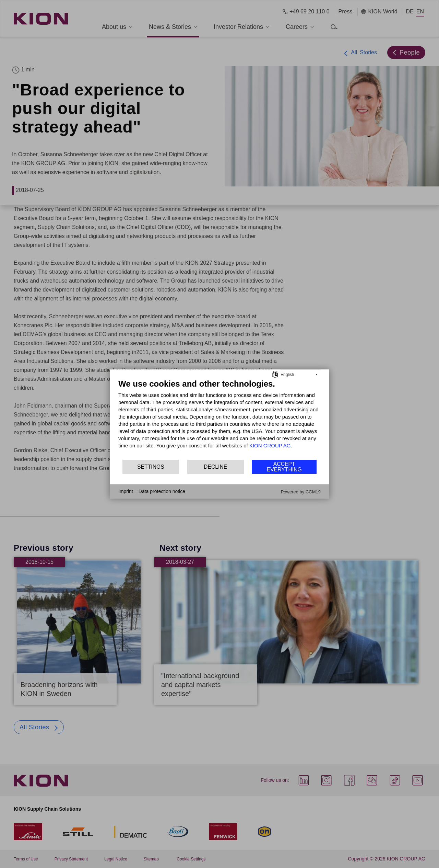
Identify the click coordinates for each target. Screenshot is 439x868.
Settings (151, 467)
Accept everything (284, 467)
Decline (215, 467)
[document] (219, 419)
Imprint (126, 491)
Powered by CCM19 (301, 492)
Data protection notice (162, 491)
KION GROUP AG (270, 446)
